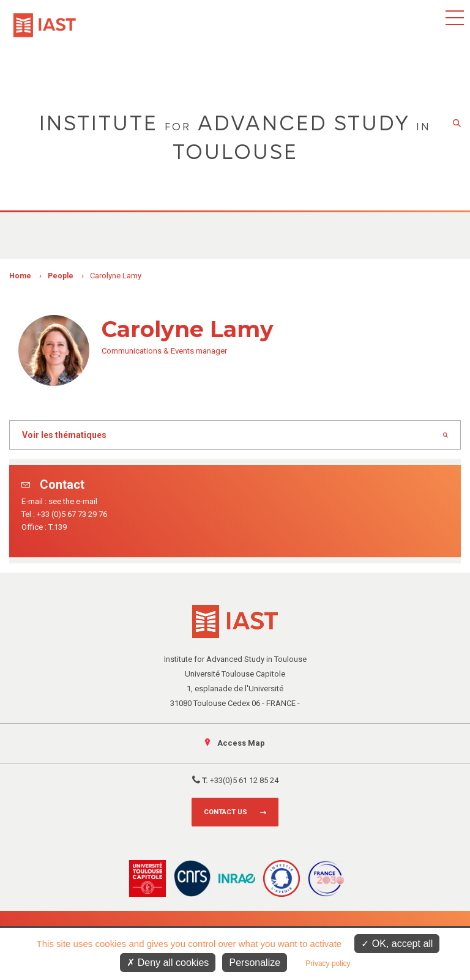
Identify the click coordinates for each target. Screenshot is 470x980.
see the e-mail (73, 501)
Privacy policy (328, 963)
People (61, 276)
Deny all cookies (168, 963)
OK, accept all (397, 944)
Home (20, 276)
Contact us (226, 812)
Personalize (255, 963)
